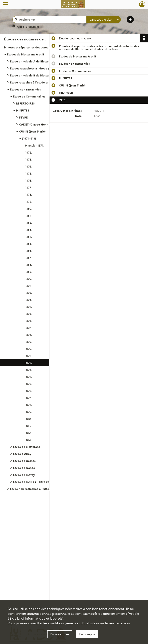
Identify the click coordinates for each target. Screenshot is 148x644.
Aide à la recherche (28, 27)
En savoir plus (60, 634)
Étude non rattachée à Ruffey (30, 489)
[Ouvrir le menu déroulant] (5, 5)
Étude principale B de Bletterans (32, 75)
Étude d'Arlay (22, 454)
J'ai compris (87, 634)
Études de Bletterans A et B (26, 54)
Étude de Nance (24, 468)
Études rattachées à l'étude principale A (37, 68)
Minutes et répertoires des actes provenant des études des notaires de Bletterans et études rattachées (44, 47)
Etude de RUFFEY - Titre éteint (34, 482)
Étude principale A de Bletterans (32, 61)
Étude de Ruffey (24, 475)
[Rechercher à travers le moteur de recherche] (52, 20)
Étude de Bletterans (26, 447)
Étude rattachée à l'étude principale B (36, 82)
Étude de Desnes (24, 461)
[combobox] (104, 20)
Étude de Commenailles (29, 96)
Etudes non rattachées (25, 89)
